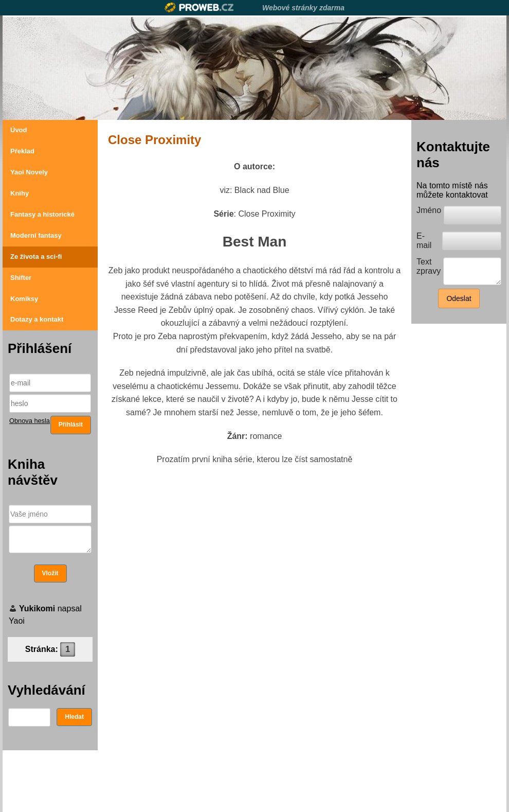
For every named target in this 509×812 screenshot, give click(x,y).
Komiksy (24, 299)
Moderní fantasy (36, 235)
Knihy (20, 193)
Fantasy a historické (42, 214)
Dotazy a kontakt (37, 319)
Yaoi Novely (29, 172)
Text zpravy (429, 266)
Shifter (21, 278)
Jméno (429, 210)
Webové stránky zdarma (303, 8)
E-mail (424, 241)
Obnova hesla (30, 421)
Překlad (22, 151)
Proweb (199, 7)
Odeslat (459, 298)
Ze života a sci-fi (36, 257)
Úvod (19, 130)
